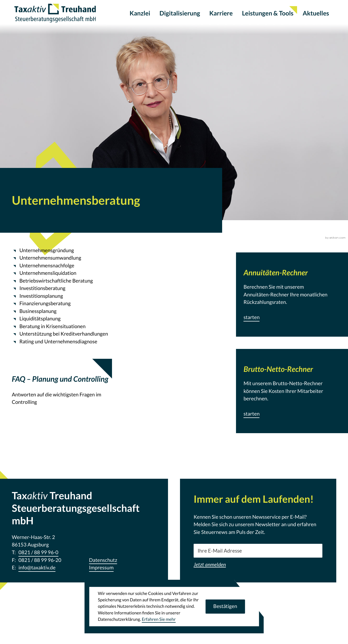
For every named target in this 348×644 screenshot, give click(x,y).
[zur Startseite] (57, 13)
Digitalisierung (180, 13)
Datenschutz (103, 560)
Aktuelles (316, 13)
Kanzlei (140, 13)
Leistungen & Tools (268, 13)
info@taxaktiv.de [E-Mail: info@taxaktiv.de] (37, 568)
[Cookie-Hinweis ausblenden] (225, 606)
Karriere (221, 13)
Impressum (101, 568)
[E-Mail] (258, 551)
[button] (251, 318)
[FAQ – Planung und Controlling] (62, 392)
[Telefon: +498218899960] (38, 553)
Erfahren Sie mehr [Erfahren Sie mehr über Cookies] (159, 619)
